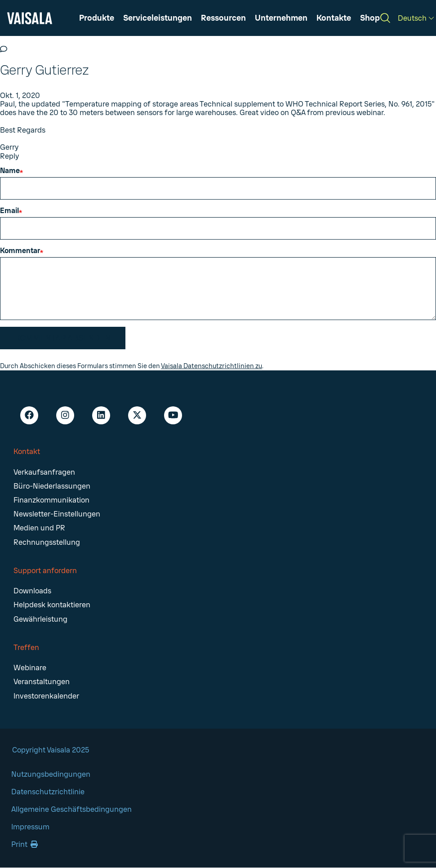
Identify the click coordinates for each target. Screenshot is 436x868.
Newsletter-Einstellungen (57, 514)
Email (9, 211)
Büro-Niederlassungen (52, 486)
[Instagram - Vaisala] (65, 415)
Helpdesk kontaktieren (52, 605)
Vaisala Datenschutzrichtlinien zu (211, 366)
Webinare (30, 668)
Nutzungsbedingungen (51, 774)
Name (10, 171)
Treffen (26, 648)
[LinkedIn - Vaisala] (101, 415)
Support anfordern (45, 571)
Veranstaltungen (42, 682)
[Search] (385, 18)
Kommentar (20, 251)
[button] (223, 18)
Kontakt (27, 452)
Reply (9, 156)
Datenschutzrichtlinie (48, 792)
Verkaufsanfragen (44, 472)
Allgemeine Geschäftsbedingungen (71, 809)
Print (24, 844)
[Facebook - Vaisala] (29, 415)
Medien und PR (39, 528)
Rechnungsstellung (47, 542)
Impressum (30, 827)
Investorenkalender (46, 696)
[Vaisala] (30, 18)
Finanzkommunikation (51, 500)
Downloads (32, 591)
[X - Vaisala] (137, 415)
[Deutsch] (416, 18)
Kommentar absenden (63, 338)
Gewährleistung (40, 619)
